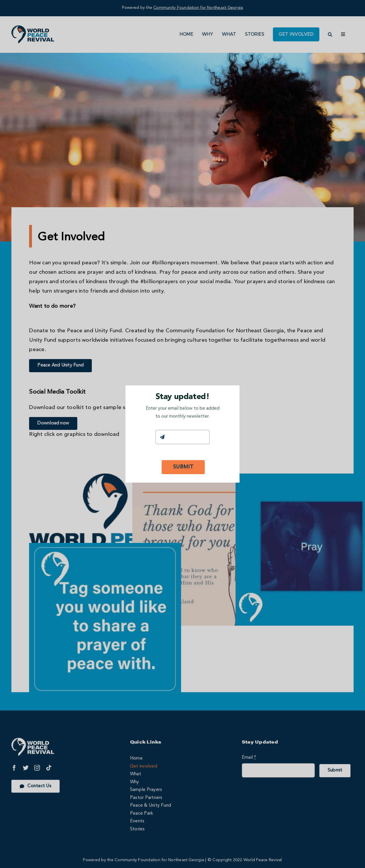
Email (163, 424)
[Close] (230, 394)
